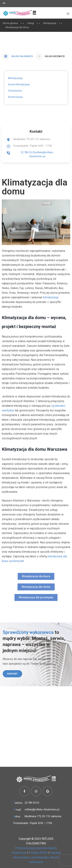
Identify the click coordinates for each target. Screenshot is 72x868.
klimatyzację (51, 297)
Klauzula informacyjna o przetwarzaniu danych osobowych (37, 857)
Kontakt (12, 674)
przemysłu (17, 561)
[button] (36, 576)
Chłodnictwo (15, 91)
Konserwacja (15, 97)
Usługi (31, 23)
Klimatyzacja (50, 23)
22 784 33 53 (28, 152)
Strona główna (10, 23)
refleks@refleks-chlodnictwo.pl (42, 810)
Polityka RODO (38, 853)
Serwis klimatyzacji (19, 84)
